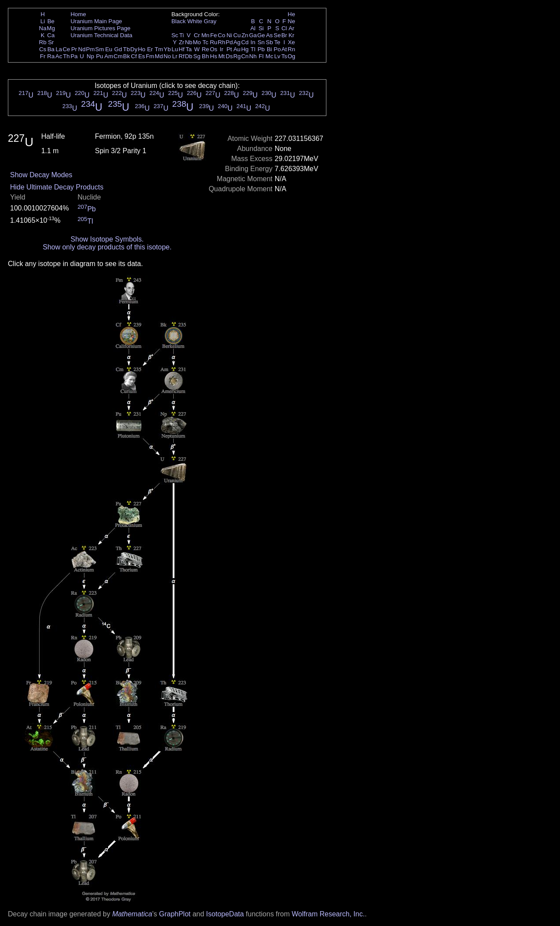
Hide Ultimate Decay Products (57, 187)
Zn (245, 35)
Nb (189, 42)
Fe (213, 35)
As (269, 35)
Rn (292, 49)
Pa (74, 56)
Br (284, 35)
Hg (245, 49)
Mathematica (132, 914)
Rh (222, 42)
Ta (189, 49)
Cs (42, 49)
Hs (213, 56)
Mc (269, 56)
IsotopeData (225, 914)
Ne (292, 21)
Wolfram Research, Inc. (328, 914)
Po (277, 49)
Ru (214, 42)
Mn (205, 35)
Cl (284, 28)
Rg (237, 56)
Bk (126, 56)
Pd (229, 42)
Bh (205, 56)
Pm (91, 49)
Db (189, 56)
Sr (51, 42)
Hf (181, 49)
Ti (182, 35)
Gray (210, 21)
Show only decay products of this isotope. (107, 247)
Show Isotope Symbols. (107, 239)
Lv (277, 56)
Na (43, 28)
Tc (205, 42)
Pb (261, 49)
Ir (221, 49)
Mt (222, 56)
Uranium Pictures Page (100, 28)
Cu (237, 35)
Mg (51, 28)
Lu (175, 49)
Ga (253, 35)
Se (277, 35)
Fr (43, 56)
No (167, 56)
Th (66, 56)
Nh (253, 56)
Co (222, 35)
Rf (181, 56)
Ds (229, 56)
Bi (269, 49)
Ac (59, 56)
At (284, 49)
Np (90, 56)
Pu (99, 56)
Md (159, 56)
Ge (261, 35)
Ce (66, 49)
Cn (245, 56)
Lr (175, 56)
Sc (175, 35)
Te (277, 42)
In (253, 42)
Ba (51, 49)
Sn (261, 42)
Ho (142, 49)
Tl (253, 49)
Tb (126, 49)
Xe (291, 42)
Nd (82, 49)
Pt (229, 49)
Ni (229, 35)
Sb (269, 42)
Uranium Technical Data (101, 35)
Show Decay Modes (41, 175)
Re (205, 49)
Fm (150, 56)
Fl (261, 56)
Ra (51, 56)
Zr (182, 42)
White (195, 21)
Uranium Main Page (96, 21)
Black (179, 21)
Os (214, 49)
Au (237, 49)
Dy (134, 49)
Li (42, 21)
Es (142, 56)
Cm (118, 56)
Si (261, 28)
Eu (108, 49)
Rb (43, 42)
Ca (51, 35)
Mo (197, 42)
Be (51, 21)
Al (253, 28)
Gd (118, 49)
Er (150, 49)
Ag (237, 42)
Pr (74, 49)
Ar (291, 28)
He (292, 14)
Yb (167, 49)
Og (291, 56)
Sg (197, 56)
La (59, 49)
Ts (284, 56)
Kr (291, 35)
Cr (197, 35)
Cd (245, 42)
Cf (134, 56)
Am (109, 56)
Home (78, 14)
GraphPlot (175, 914)
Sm (100, 49)
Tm (159, 49)
